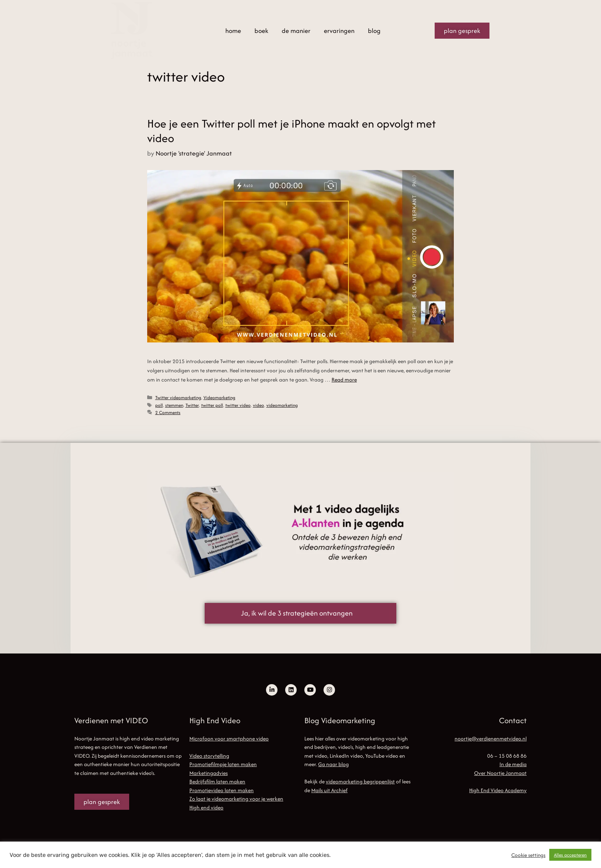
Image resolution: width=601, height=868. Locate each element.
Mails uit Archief (329, 790)
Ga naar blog (333, 764)
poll (159, 405)
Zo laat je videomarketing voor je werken (236, 799)
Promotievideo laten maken (222, 790)
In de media (513, 764)
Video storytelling (209, 756)
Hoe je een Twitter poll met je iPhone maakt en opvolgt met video (291, 131)
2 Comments (168, 412)
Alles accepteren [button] (570, 855)
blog (374, 31)
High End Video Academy (498, 790)
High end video (206, 807)
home (233, 31)
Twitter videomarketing (178, 397)
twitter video (238, 405)
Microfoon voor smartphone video (229, 739)
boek (261, 31)
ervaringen (339, 31)
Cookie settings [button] (528, 855)
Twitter (192, 405)
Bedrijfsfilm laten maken (217, 781)
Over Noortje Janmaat (500, 773)
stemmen (174, 405)
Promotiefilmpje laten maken (223, 764)
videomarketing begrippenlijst (360, 781)
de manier (296, 31)
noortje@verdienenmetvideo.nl (491, 739)
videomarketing (282, 405)
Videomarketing (219, 397)
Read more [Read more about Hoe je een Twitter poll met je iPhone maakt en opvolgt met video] (344, 380)
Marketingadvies (209, 773)
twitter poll (212, 405)
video (259, 405)
